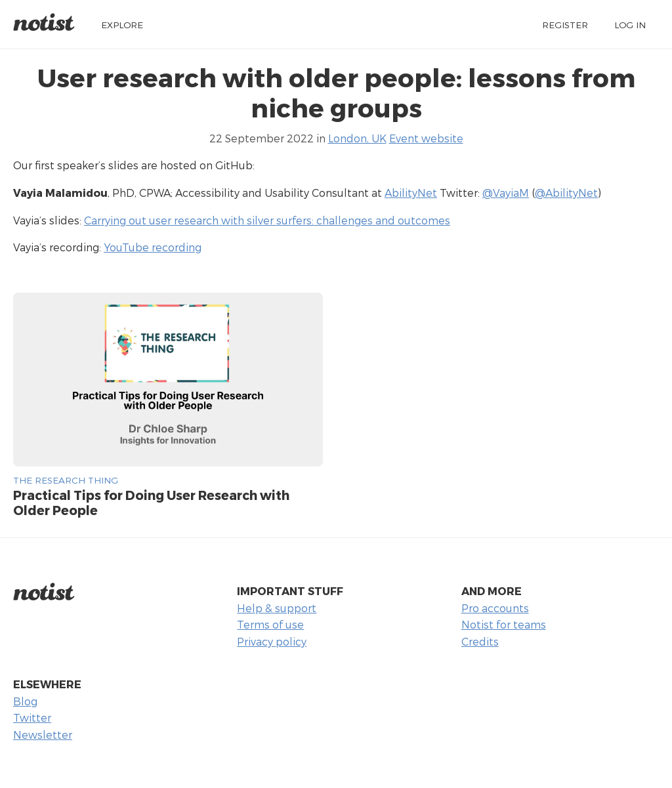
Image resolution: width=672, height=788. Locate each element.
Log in (630, 25)
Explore (122, 25)
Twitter (32, 717)
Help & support (277, 608)
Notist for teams (504, 624)
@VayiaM (506, 193)
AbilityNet (411, 193)
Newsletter (43, 735)
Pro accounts (495, 608)
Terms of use (270, 624)
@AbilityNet (566, 193)
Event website (426, 138)
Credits (480, 641)
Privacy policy (272, 641)
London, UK (357, 138)
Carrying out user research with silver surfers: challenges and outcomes (267, 220)
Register (565, 25)
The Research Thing (66, 480)
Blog (25, 701)
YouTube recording (153, 247)
